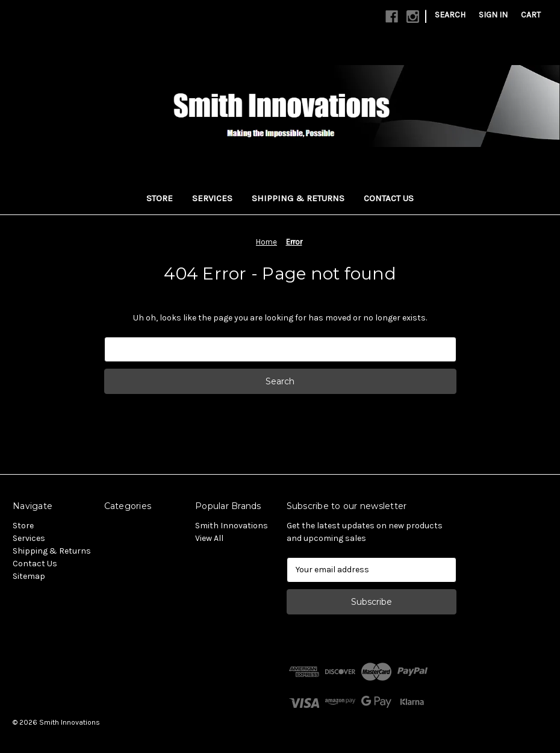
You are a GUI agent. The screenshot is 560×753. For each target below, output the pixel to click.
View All (209, 538)
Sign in (493, 15)
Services (212, 198)
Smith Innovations (232, 526)
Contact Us (389, 198)
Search (450, 15)
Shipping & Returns (298, 198)
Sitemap (29, 576)
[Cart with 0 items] (531, 15)
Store (160, 198)
